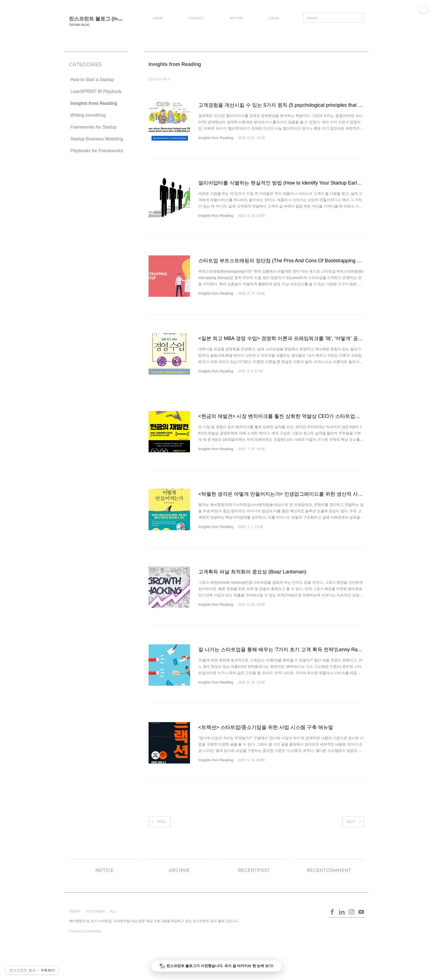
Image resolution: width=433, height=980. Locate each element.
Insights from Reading (94, 103)
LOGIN (274, 18)
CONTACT (196, 18)
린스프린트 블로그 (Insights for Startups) (116, 19)
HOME (158, 18)
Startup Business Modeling (97, 139)
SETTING (236, 18)
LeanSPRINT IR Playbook (96, 91)
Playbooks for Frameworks (97, 151)
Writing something (88, 115)
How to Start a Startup (92, 80)
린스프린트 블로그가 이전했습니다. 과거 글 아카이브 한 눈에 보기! (217, 966)
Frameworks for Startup (93, 127)
